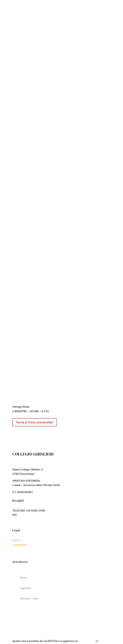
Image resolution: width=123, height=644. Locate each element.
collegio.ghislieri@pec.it (32, 515)
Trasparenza (20, 545)
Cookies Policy (21, 553)
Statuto (17, 540)
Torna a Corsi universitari (35, 422)
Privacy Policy (21, 549)
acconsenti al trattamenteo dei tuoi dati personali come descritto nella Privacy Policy (61, 615)
